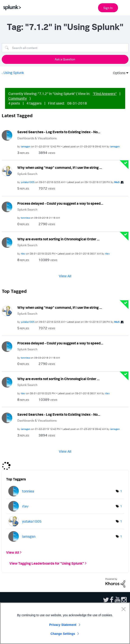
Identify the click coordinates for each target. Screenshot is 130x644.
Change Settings (63, 634)
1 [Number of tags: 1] (121, 491)
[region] (65, 623)
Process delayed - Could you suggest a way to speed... (60, 203)
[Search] (65, 48)
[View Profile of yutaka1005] (28, 182)
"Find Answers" (105, 94)
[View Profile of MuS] (117, 182)
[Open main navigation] (124, 7)
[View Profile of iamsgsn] (26, 146)
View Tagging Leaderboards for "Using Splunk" (47, 563)
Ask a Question (65, 59)
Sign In (108, 8)
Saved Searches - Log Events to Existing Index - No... (59, 132)
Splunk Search (27, 174)
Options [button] (118, 73)
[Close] (123, 609)
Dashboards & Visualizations (37, 138)
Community (18, 98)
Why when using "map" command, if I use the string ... (60, 168)
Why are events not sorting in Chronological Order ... (58, 239)
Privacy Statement (63, 625)
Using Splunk (14, 73)
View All (65, 276)
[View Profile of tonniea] (25, 218)
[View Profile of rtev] (23, 254)
